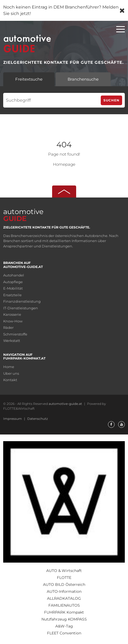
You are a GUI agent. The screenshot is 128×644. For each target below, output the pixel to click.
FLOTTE (64, 578)
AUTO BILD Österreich (64, 584)
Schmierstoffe (15, 334)
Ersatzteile (12, 295)
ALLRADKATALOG (64, 598)
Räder (8, 327)
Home (9, 367)
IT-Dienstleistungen (21, 308)
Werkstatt (12, 341)
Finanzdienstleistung (22, 301)
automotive (23, 215)
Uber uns (11, 373)
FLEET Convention (64, 633)
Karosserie (12, 314)
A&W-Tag (64, 626)
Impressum (13, 419)
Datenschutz (38, 419)
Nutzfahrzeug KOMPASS (64, 619)
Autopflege (13, 282)
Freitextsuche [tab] (29, 79)
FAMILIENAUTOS (64, 605)
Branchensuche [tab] (83, 79)
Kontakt (10, 380)
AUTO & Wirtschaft (64, 571)
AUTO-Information (64, 591)
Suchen (111, 100)
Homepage (64, 164)
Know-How (13, 321)
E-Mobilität (13, 288)
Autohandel (14, 275)
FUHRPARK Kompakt (64, 612)
